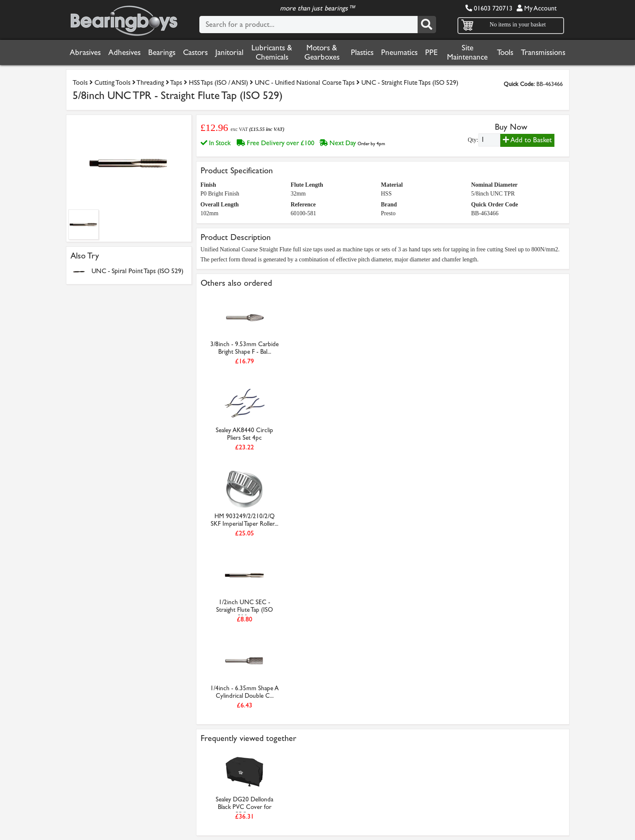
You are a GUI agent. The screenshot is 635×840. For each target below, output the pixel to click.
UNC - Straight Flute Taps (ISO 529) (410, 82)
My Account (537, 8)
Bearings (162, 52)
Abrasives (85, 52)
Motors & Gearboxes (322, 52)
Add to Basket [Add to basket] (527, 140)
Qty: (473, 140)
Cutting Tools (112, 82)
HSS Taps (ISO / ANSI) (218, 82)
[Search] (427, 25)
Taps (176, 82)
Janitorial (229, 52)
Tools (505, 52)
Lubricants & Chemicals (272, 52)
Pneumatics (399, 52)
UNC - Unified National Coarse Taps (305, 82)
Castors (195, 52)
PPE (431, 52)
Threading (150, 82)
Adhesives (124, 52)
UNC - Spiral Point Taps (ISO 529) (137, 271)
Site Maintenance (467, 52)
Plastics (362, 52)
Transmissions (543, 52)
